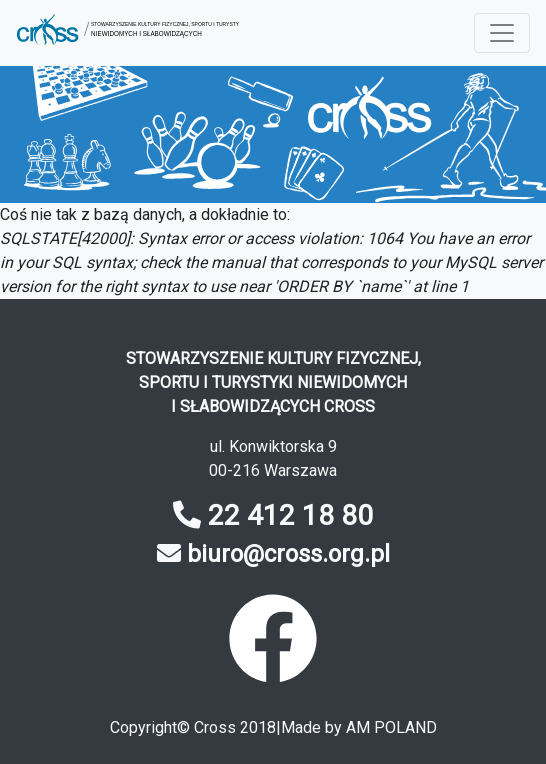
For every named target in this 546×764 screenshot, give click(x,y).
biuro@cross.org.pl (288, 554)
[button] (127, 33)
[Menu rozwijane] (502, 33)
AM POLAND (391, 727)
